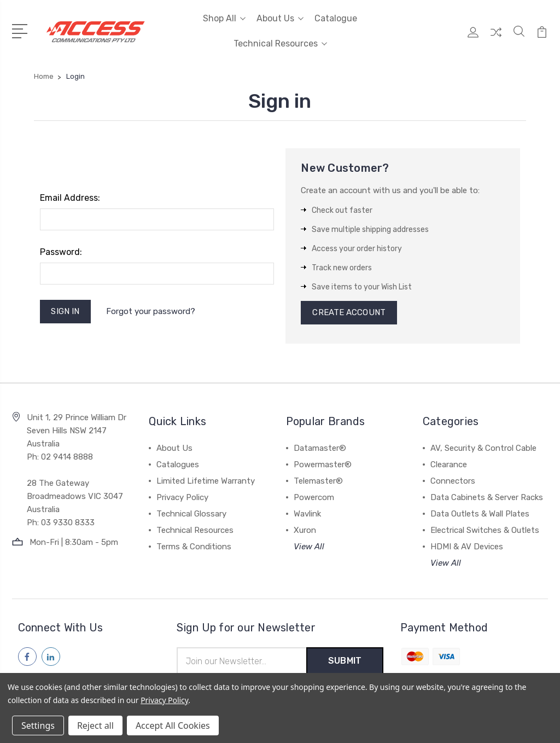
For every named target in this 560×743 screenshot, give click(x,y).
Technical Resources (280, 43)
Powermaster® (323, 465)
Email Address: (70, 198)
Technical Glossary (191, 514)
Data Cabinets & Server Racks (487, 498)
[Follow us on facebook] (27, 657)
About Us (280, 18)
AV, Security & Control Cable (483, 449)
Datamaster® (320, 449)
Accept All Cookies (173, 725)
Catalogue (336, 18)
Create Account (349, 313)
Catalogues (178, 465)
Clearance (449, 465)
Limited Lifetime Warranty (206, 481)
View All (309, 547)
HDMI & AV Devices (467, 547)
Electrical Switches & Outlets (485, 531)
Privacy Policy (182, 498)
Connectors (453, 481)
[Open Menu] (22, 30)
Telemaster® (318, 481)
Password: (61, 252)
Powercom (314, 498)
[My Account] (473, 38)
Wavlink (307, 514)
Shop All (224, 18)
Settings (38, 725)
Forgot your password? (152, 311)
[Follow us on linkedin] (51, 657)
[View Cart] (542, 38)
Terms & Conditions (194, 547)
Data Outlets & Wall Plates (480, 514)
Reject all (95, 725)
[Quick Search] (519, 38)
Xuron (305, 531)
